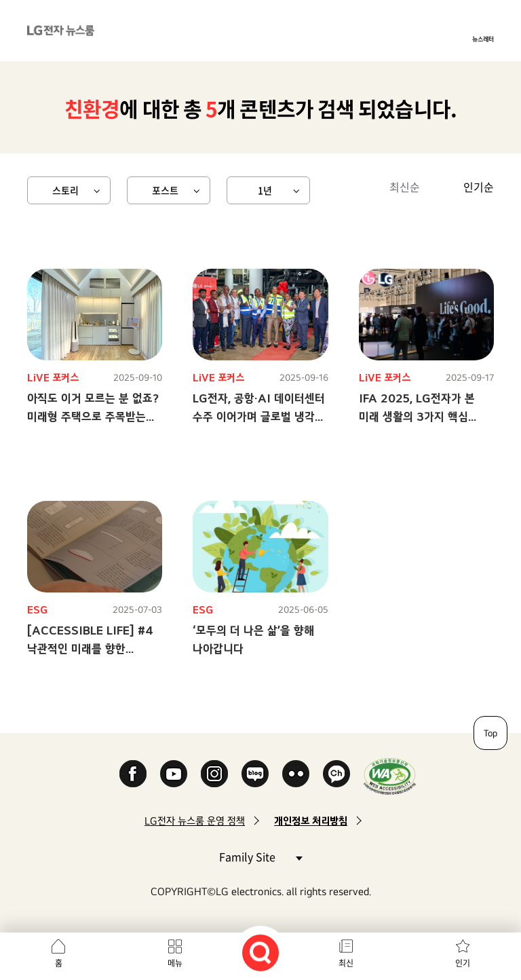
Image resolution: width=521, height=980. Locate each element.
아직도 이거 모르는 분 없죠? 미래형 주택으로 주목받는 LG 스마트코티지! (93, 416)
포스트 (165, 190)
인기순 (479, 187)
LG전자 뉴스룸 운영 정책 (195, 821)
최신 (346, 963)
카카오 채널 (336, 774)
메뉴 (175, 963)
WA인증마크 (390, 776)
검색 (260, 953)
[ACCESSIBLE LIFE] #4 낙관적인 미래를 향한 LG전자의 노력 (90, 648)
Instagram (214, 774)
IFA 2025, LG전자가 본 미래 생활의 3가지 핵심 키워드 (417, 416)
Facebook (133, 774)
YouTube (174, 774)
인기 (463, 963)
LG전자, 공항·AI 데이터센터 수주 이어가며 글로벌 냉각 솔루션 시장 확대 (259, 416)
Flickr (296, 774)
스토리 (65, 190)
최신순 (405, 187)
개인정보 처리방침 (311, 821)
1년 (265, 190)
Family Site (260, 856)
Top (490, 733)
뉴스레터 (483, 39)
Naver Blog (255, 774)
